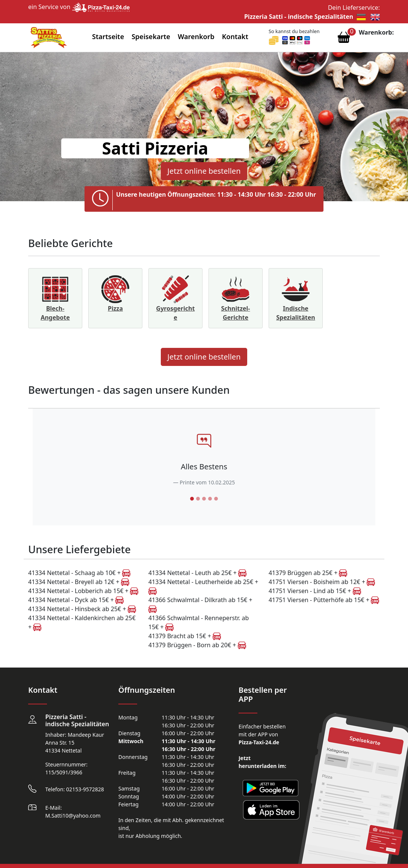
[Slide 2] (198, 499)
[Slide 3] (204, 499)
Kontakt (235, 36)
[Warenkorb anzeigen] (344, 39)
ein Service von (79, 7)
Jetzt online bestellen (204, 171)
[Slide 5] (216, 499)
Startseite (108, 36)
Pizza (115, 308)
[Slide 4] (210, 499)
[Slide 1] (192, 499)
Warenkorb (196, 36)
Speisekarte (151, 36)
